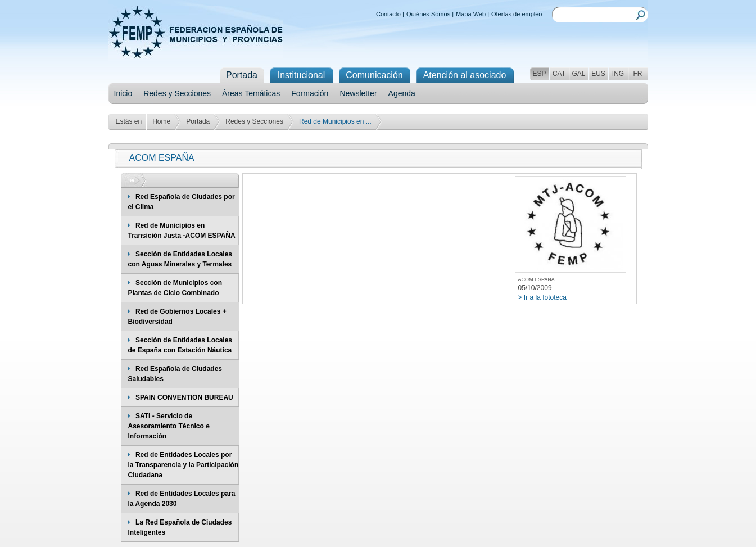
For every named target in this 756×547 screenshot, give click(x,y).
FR (638, 74)
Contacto (388, 14)
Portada (198, 121)
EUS (598, 74)
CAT (559, 74)
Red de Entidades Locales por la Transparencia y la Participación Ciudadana (184, 465)
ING (618, 74)
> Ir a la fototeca (542, 297)
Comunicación (374, 75)
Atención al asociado (465, 75)
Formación (310, 93)
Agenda (402, 93)
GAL (578, 74)
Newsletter (358, 93)
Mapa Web (471, 14)
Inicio (123, 93)
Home (161, 121)
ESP (539, 74)
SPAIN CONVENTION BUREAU (184, 397)
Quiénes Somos (428, 14)
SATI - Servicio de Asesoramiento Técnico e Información (169, 426)
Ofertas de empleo (517, 14)
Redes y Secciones (177, 93)
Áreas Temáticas (251, 93)
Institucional (302, 75)
